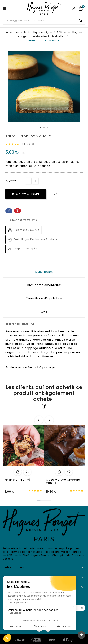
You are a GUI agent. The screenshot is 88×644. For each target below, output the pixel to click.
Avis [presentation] (44, 312)
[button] (39, 500)
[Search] (81, 21)
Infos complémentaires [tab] (44, 285)
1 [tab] (41, 128)
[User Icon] (74, 8)
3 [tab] (47, 128)
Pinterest (17, 211)
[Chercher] (39, 21)
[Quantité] (21, 181)
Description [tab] (44, 272)
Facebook (9, 211)
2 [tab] (44, 128)
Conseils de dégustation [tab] (44, 298)
